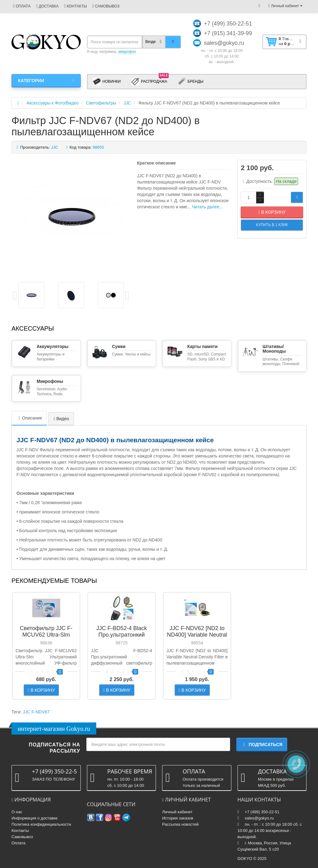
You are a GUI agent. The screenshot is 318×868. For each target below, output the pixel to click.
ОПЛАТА (22, 6)
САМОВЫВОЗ (106, 6)
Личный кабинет (177, 812)
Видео (61, 419)
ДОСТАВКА (47, 6)
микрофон (127, 52)
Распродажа (150, 81)
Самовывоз (22, 837)
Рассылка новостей (180, 824)
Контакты (20, 831)
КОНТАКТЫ (75, 6)
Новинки (107, 82)
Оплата (18, 843)
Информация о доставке (34, 818)
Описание (29, 418)
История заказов (178, 818)
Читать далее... (207, 207)
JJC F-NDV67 (36, 712)
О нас (17, 812)
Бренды (191, 82)
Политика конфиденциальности (41, 824)
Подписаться (262, 745)
